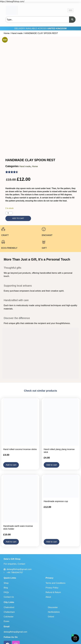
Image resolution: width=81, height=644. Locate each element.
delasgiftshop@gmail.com (15, 620)
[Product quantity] (9, 201)
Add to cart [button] (11, 453)
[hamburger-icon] (70, 10)
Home (7, 33)
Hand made (17, 33)
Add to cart (18, 206)
